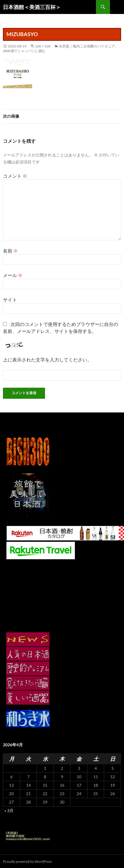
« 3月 (9, 810)
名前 (10, 251)
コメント (15, 176)
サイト (10, 300)
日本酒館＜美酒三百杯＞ (32, 7)
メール (13, 275)
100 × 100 (43, 46)
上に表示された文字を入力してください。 (47, 360)
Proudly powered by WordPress (27, 861)
